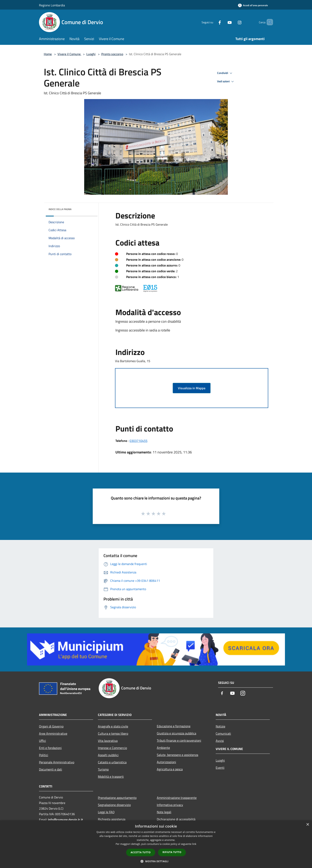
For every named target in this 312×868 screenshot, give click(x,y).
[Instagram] (233, 22)
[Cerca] (268, 22)
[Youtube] (223, 22)
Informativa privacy (170, 805)
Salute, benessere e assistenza (177, 755)
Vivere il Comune (69, 54)
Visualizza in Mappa (192, 388)
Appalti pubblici (108, 755)
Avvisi (220, 741)
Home (48, 54)
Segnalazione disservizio (114, 805)
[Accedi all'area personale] (253, 5)
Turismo (103, 769)
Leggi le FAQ (106, 812)
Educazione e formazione (174, 726)
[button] (156, 861)
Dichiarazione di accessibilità (176, 819)
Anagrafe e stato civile (113, 726)
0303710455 (138, 441)
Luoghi (91, 54)
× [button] (308, 825)
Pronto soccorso (112, 54)
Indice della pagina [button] (60, 209)
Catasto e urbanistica (112, 762)
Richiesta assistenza (112, 819)
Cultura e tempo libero (113, 733)
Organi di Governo (51, 726)
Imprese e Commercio (112, 748)
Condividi (225, 73)
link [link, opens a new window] (194, 844)
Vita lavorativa (108, 741)
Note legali (164, 812)
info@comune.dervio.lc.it (65, 820)
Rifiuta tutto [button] (172, 852)
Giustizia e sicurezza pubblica (176, 733)
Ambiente (163, 748)
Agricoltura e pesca (170, 769)
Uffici (42, 741)
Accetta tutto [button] (141, 852)
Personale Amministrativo (57, 762)
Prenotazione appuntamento (117, 798)
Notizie (220, 726)
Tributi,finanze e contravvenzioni (179, 740)
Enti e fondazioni (50, 748)
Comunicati (223, 733)
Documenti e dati (51, 769)
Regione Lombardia (52, 5)
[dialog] (156, 844)
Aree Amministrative (53, 733)
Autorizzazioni (166, 762)
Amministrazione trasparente (177, 798)
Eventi (220, 768)
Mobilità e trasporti (111, 777)
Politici (44, 755)
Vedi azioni (226, 82)
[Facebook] (213, 22)
